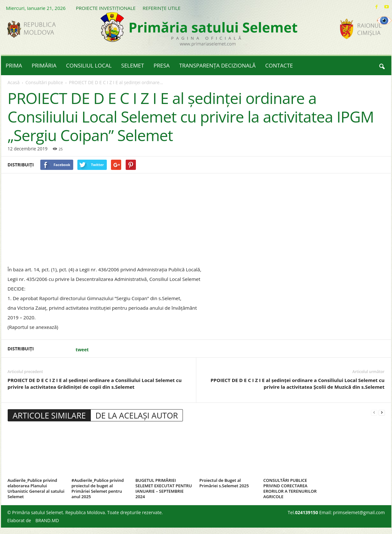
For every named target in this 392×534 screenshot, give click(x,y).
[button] (382, 66)
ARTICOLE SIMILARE (49, 415)
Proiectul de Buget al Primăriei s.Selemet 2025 (224, 483)
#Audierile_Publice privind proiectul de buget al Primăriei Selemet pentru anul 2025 (98, 488)
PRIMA (14, 65)
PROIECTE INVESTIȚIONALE (106, 8)
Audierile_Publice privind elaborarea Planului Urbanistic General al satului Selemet (36, 488)
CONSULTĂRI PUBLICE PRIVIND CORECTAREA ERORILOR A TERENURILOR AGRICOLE (290, 488)
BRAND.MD (47, 520)
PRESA (161, 65)
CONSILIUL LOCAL (89, 65)
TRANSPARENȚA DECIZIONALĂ (218, 65)
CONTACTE (279, 65)
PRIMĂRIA (44, 65)
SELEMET (133, 65)
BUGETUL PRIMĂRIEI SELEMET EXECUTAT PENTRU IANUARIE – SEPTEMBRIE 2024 (164, 488)
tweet (82, 350)
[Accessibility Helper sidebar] (384, 20)
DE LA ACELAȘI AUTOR (137, 415)
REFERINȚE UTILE (161, 8)
